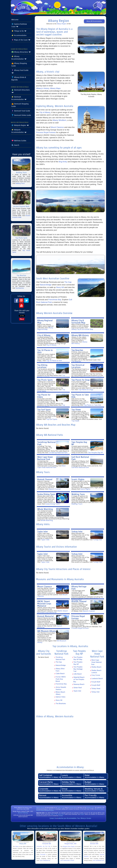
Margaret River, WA (70, 844)
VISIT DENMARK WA (98, 860)
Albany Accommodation (19, 58)
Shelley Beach (96, 667)
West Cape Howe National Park (45, 458)
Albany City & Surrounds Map (78, 321)
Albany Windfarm (59, 120)
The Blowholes (61, 704)
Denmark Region (40, 810)
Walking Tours (20, 183)
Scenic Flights (78, 479)
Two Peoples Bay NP (79, 443)
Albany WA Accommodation (94, 21)
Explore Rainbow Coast (19, 25)
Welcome (15, 20)
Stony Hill (60, 287)
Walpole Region (20, 125)
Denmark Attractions (21, 91)
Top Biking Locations (42, 366)
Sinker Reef (78, 688)
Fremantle (43, 855)
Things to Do (19, 31)
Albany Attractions (21, 52)
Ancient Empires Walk (21, 216)
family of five (61, 808)
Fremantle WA (47, 844)
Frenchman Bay (55, 300)
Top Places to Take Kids (80, 396)
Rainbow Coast (90, 808)
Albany (17, 846)
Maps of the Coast (21, 40)
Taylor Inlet (43, 532)
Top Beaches (20, 288)
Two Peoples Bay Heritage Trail (78, 669)
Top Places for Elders (44, 396)
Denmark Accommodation (19, 98)
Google (82, 814)
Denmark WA (73, 808)
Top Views (76, 410)
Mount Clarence (57, 127)
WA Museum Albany (47, 631)
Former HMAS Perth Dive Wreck (61, 679)
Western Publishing (23, 813)
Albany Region (62, 24)
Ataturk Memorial (45, 616)
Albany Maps (55, 88)
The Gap (68, 282)
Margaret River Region (69, 846)
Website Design (40, 808)
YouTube (61, 816)
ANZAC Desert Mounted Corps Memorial (44, 604)
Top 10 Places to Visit (45, 351)
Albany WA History (80, 335)
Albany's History (43, 88)
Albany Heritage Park (79, 588)
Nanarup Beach (79, 684)
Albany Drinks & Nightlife (19, 79)
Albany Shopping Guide (19, 65)
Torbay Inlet (77, 532)
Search (15, 145)
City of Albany (45, 112)
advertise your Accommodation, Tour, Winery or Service (75, 818)
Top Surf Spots (44, 410)
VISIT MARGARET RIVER (67, 860)
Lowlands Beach (97, 679)
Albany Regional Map (45, 321)
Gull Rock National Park (80, 458)
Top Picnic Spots (45, 380)
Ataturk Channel (45, 479)
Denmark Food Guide (21, 111)
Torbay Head (96, 688)
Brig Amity (63, 162)
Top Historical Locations (78, 366)
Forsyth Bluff (96, 682)
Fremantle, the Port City (43, 846)
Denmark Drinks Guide (21, 115)
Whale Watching (45, 509)
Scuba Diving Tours (46, 494)
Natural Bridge (46, 285)
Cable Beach (60, 674)
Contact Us (53, 818)
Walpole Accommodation (19, 131)
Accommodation (19, 35)
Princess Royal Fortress (46, 132)
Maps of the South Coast (58, 814)
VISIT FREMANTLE (45, 860)
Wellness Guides (19, 141)
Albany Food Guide (20, 71)
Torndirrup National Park (46, 443)
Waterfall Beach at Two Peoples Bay (79, 679)
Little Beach (78, 674)
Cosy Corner (96, 675)
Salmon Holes (61, 697)
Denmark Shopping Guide (20, 105)
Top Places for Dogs (81, 380)
